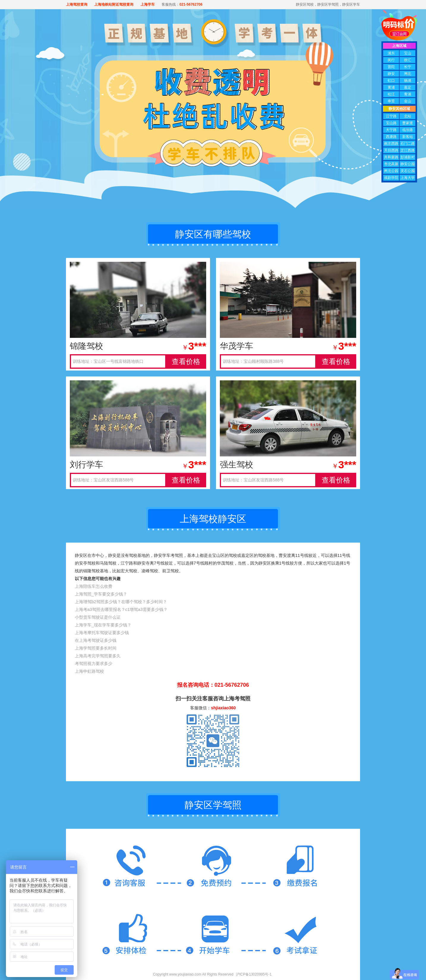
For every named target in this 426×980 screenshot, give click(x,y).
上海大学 (408, 178)
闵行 (391, 60)
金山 (408, 101)
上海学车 (148, 4)
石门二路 (408, 144)
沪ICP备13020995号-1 (254, 974)
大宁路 (391, 130)
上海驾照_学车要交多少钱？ (101, 594)
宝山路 (391, 123)
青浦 (408, 94)
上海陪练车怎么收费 (94, 586)
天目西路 (391, 150)
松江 (391, 94)
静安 (391, 74)
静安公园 (408, 164)
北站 (408, 116)
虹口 (391, 81)
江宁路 (391, 116)
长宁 (408, 67)
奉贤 (391, 101)
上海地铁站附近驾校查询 (114, 4)
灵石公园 (408, 171)
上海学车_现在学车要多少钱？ (103, 625)
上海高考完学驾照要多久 (98, 656)
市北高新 (391, 164)
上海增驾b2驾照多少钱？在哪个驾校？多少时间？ (121, 602)
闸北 (408, 74)
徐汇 (408, 60)
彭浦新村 (408, 157)
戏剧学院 (391, 178)
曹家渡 (408, 123)
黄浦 (391, 87)
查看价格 (186, 361)
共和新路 (391, 157)
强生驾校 (236, 465)
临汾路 (408, 130)
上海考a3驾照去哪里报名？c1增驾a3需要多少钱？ (121, 609)
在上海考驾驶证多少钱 (96, 640)
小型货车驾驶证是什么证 (98, 617)
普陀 (391, 67)
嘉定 (408, 87)
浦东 (391, 53)
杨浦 (408, 81)
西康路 (391, 137)
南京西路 (391, 144)
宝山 (408, 53)
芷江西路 (408, 150)
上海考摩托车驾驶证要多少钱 (102, 633)
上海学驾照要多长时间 (96, 648)
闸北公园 (391, 171)
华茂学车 (236, 346)
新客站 (408, 137)
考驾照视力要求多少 (94, 664)
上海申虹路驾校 (89, 671)
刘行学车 (86, 465)
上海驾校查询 (77, 4)
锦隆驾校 (86, 346)
